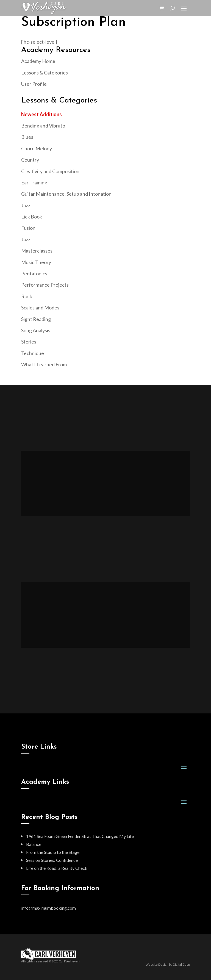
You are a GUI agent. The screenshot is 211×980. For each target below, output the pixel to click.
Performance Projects (45, 285)
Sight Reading (36, 319)
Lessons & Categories (45, 73)
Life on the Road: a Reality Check (57, 868)
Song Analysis (36, 330)
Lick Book (32, 217)
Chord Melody (37, 148)
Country (30, 160)
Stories (29, 342)
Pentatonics (34, 273)
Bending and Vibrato (43, 126)
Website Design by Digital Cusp (168, 964)
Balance (34, 844)
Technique (33, 353)
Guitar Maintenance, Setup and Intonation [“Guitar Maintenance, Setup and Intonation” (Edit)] (66, 194)
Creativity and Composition (50, 171)
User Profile (34, 84)
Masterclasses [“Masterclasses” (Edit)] (37, 251)
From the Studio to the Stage (53, 852)
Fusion (28, 228)
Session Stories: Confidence (52, 860)
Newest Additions (41, 114)
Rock (27, 296)
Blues (27, 137)
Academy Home (38, 61)
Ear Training (34, 182)
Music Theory (36, 262)
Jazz (26, 205)
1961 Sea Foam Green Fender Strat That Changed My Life (80, 836)
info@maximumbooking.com (48, 908)
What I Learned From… (46, 364)
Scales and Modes (40, 308)
